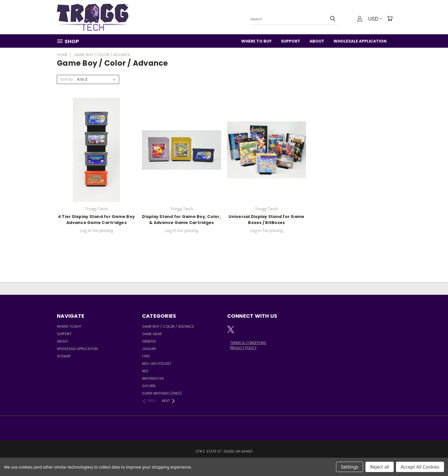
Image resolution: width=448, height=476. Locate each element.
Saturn (149, 386)
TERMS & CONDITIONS (248, 343)
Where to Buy (256, 41)
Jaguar (149, 349)
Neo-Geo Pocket (157, 364)
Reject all (380, 467)
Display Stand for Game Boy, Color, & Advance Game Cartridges (181, 220)
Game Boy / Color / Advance (168, 326)
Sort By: (67, 79)
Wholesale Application (360, 41)
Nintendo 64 (153, 378)
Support (291, 41)
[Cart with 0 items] (390, 19)
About (317, 41)
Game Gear (152, 334)
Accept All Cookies (420, 467)
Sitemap (64, 356)
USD (375, 19)
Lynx (146, 356)
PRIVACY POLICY (243, 348)
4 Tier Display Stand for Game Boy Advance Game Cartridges (96, 220)
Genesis (149, 341)
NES (145, 371)
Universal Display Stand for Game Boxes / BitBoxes (266, 220)
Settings (350, 467)
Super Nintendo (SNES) (162, 393)
